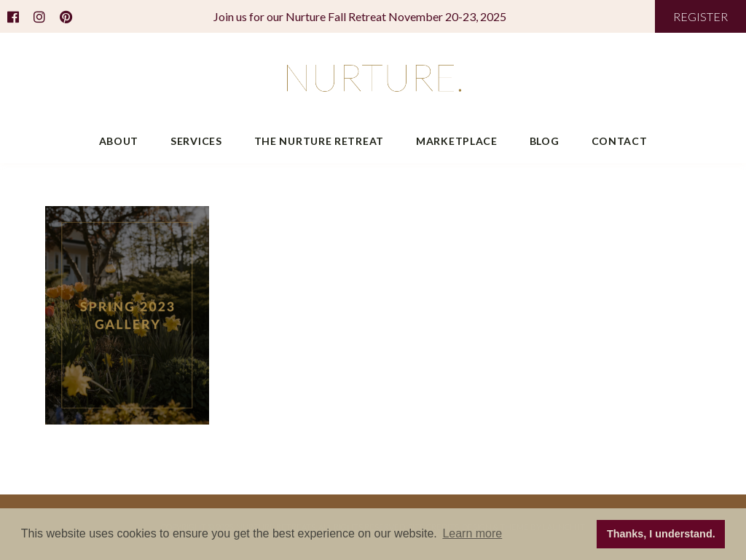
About (119, 141)
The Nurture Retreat (319, 141)
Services (196, 141)
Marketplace (457, 141)
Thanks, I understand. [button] (661, 534)
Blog (545, 141)
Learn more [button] (472, 533)
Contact (620, 141)
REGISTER (700, 16)
